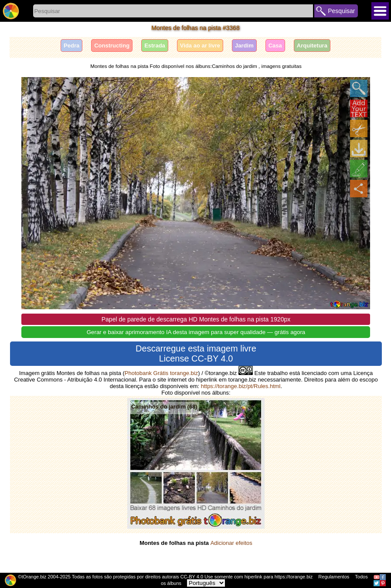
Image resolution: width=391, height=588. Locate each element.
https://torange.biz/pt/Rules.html (241, 386)
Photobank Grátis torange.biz (161, 373)
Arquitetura (312, 46)
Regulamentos (334, 577)
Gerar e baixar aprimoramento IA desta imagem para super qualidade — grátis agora (196, 332)
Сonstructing (112, 46)
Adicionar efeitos (231, 543)
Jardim (244, 46)
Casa (275, 46)
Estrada (155, 46)
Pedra (71, 46)
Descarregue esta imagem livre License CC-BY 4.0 (196, 353)
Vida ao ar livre (200, 46)
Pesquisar (341, 11)
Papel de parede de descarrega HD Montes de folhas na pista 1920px (196, 319)
